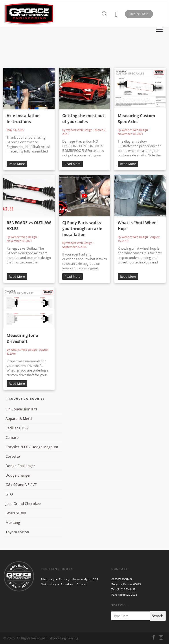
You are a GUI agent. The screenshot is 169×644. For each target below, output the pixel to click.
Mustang (13, 522)
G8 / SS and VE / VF (21, 485)
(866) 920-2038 (128, 595)
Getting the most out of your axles (83, 119)
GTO (9, 494)
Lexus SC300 (16, 513)
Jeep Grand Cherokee (23, 504)
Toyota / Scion (17, 532)
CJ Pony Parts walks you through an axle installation (82, 229)
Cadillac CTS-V (17, 428)
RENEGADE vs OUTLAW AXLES (29, 226)
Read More (17, 164)
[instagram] (161, 638)
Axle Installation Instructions (23, 119)
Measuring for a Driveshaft (22, 338)
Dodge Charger (18, 475)
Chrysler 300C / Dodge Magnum (32, 447)
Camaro (12, 437)
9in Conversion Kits (21, 409)
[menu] (159, 30)
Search (158, 616)
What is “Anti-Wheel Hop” (138, 226)
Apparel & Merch (19, 419)
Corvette (13, 456)
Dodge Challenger (20, 466)
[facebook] (154, 638)
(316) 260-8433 (126, 589)
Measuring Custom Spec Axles (136, 119)
